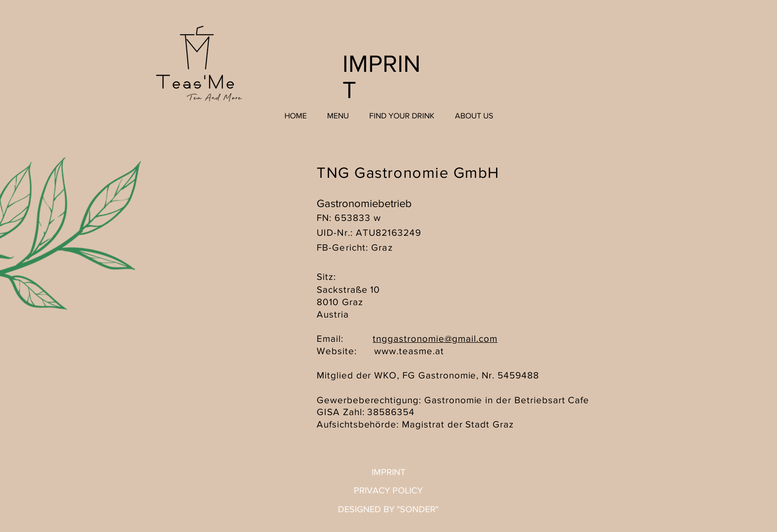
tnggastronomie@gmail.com (435, 339)
